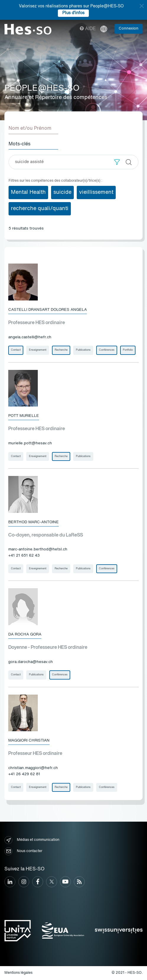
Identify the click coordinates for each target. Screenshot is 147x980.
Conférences (107, 350)
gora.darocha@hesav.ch (31, 662)
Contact (16, 350)
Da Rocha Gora (25, 634)
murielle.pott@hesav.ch (30, 443)
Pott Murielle (24, 416)
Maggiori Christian (29, 741)
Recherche (61, 350)
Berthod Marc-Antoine (34, 522)
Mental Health (28, 192)
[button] (117, 162)
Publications (83, 350)
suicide (62, 192)
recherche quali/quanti (40, 209)
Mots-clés (19, 144)
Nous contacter (23, 851)
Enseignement (38, 350)
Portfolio (128, 350)
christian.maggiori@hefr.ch (33, 768)
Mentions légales (18, 973)
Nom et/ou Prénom (30, 129)
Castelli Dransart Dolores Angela (48, 310)
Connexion (129, 29)
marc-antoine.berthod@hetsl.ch (38, 549)
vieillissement (96, 192)
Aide (88, 29)
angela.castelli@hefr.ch (30, 337)
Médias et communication (32, 840)
